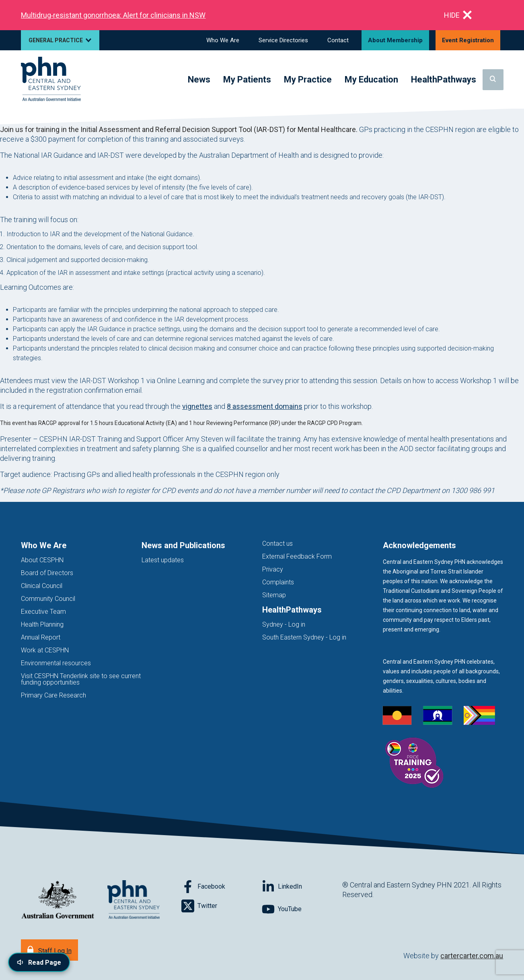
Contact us (277, 544)
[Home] (51, 79)
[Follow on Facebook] (222, 887)
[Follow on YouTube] (302, 909)
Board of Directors (47, 573)
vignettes (197, 406)
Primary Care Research (53, 695)
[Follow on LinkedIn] (302, 887)
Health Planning (42, 624)
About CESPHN (42, 560)
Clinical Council (42, 586)
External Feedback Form (297, 556)
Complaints (278, 582)
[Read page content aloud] (39, 962)
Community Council (48, 599)
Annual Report (41, 637)
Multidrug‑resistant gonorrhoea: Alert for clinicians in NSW (113, 15)
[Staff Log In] (49, 950)
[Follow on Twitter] (222, 906)
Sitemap (274, 595)
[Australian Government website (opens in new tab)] (58, 900)
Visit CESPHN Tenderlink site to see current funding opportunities (81, 679)
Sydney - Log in (284, 624)
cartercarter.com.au (472, 956)
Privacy (273, 569)
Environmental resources (56, 663)
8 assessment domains (265, 406)
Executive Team (43, 612)
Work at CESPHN (45, 650)
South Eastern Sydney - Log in (304, 637)
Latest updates (163, 560)
